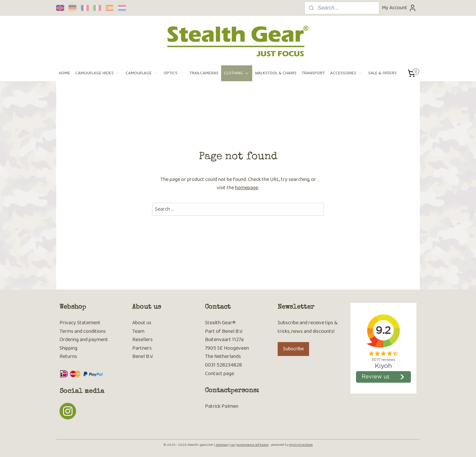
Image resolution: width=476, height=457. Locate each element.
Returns (68, 356)
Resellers (142, 340)
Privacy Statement (80, 323)
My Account (399, 8)
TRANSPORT (313, 73)
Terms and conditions (83, 331)
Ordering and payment (84, 340)
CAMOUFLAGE (142, 73)
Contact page (219, 374)
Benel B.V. (143, 356)
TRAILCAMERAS (204, 73)
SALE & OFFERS (382, 73)
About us (142, 323)
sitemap (222, 445)
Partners (142, 348)
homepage (247, 188)
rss (232, 445)
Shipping (68, 348)
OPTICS (174, 73)
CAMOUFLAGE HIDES (98, 73)
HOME (64, 73)
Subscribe (293, 349)
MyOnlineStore (301, 445)
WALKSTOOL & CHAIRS (276, 73)
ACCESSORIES (347, 73)
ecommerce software (253, 445)
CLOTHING (237, 73)
